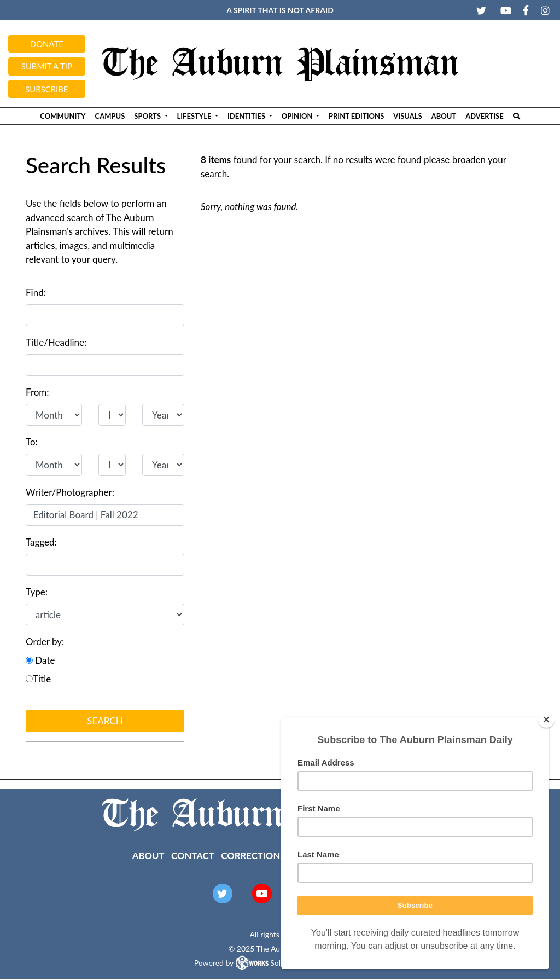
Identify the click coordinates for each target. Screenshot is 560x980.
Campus (110, 116)
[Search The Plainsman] (516, 116)
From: (37, 392)
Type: (37, 592)
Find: (36, 292)
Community (63, 116)
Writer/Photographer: (70, 492)
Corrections (253, 856)
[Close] (546, 720)
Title (38, 679)
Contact (193, 856)
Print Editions (356, 116)
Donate (47, 44)
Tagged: (41, 542)
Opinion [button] (298, 116)
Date (40, 660)
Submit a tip (47, 66)
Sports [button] (148, 116)
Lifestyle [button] (195, 116)
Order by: (45, 642)
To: (32, 442)
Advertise (484, 116)
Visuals (407, 116)
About (444, 116)
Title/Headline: (56, 342)
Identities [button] (247, 116)
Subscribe (46, 89)
